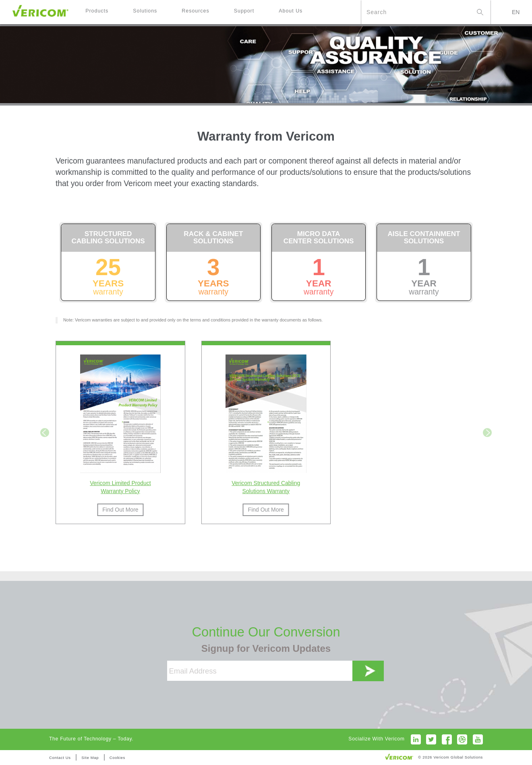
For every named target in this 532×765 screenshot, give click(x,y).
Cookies (117, 758)
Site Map (90, 758)
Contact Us (60, 758)
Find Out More (120, 510)
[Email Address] (260, 671)
